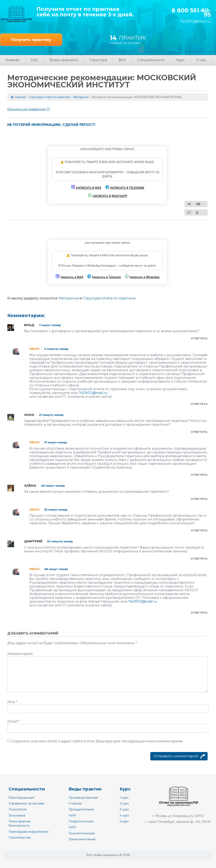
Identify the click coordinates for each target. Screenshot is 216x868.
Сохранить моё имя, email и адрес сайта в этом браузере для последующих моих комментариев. (97, 741)
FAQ (34, 60)
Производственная (83, 798)
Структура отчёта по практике (50, 97)
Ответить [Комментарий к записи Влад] (199, 338)
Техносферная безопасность (20, 823)
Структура (98, 60)
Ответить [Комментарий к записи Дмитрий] (199, 558)
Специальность (151, 60)
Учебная (75, 803)
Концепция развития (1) (29, 109)
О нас (201, 60)
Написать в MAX (86, 187)
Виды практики (64, 60)
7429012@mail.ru (195, 21)
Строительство (20, 838)
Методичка (81, 97)
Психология (18, 809)
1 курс (124, 798)
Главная (12, 60)
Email (13, 721)
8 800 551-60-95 (191, 13)
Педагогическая (81, 821)
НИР (72, 815)
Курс (181, 60)
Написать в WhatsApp (108, 196)
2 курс (124, 803)
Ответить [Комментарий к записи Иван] (199, 404)
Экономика (17, 815)
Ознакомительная (82, 839)
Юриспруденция (21, 798)
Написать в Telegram (125, 187)
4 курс (124, 815)
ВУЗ (122, 60)
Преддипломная (81, 809)
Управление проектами (26, 803)
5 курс (124, 821)
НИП (72, 827)
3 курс (124, 809)
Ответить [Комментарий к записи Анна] (199, 432)
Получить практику (31, 40)
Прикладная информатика (29, 832)
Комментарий (20, 654)
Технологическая (82, 833)
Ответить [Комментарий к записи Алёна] (199, 499)
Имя (12, 702)
